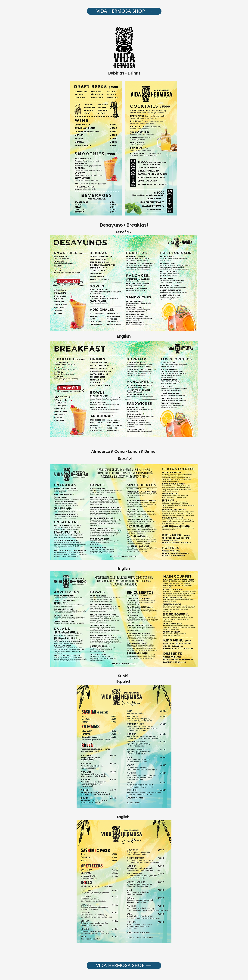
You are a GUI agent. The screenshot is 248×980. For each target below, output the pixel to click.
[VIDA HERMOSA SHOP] (124, 11)
